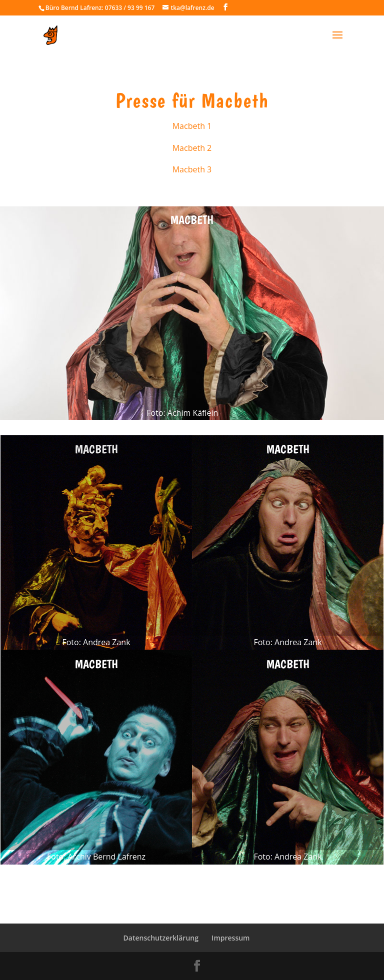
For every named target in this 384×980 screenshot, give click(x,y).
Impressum (230, 938)
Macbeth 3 (192, 169)
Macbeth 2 (192, 148)
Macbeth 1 (192, 126)
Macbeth (192, 220)
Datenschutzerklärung (161, 938)
